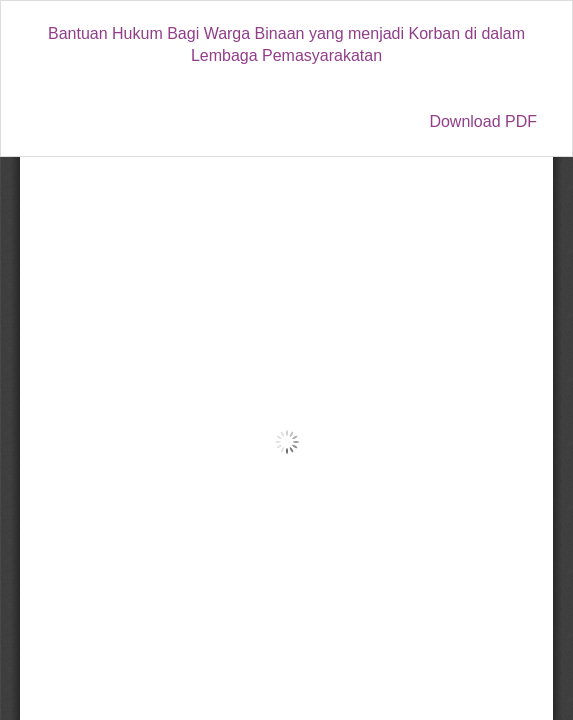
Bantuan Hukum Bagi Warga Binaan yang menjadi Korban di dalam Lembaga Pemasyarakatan (286, 45)
